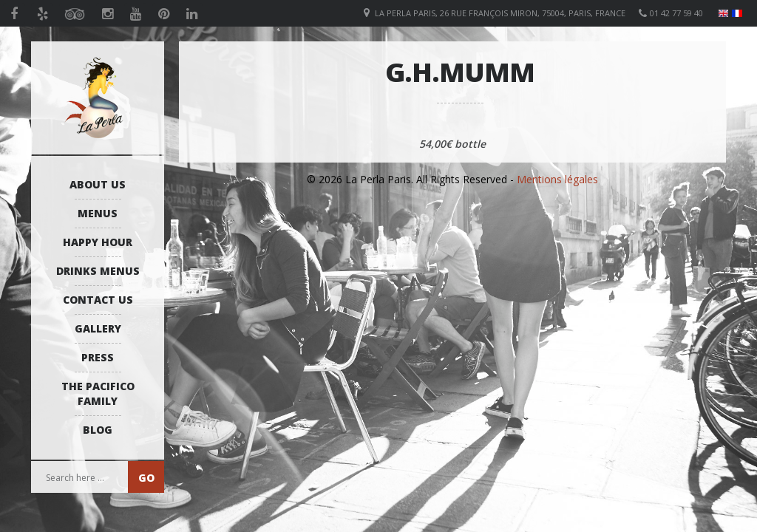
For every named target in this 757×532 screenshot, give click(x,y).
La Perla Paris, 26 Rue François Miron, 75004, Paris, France (500, 13)
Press (98, 357)
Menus (98, 213)
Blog (98, 430)
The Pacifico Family (98, 393)
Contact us (98, 300)
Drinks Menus (98, 271)
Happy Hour (98, 242)
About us (98, 184)
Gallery (98, 328)
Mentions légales (557, 179)
